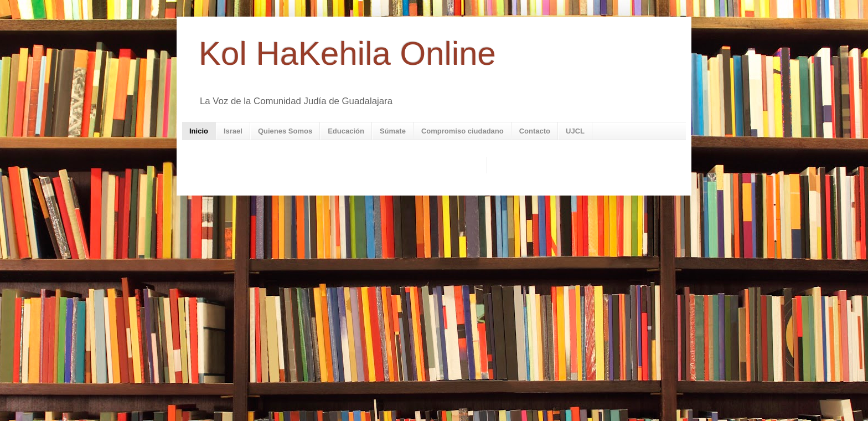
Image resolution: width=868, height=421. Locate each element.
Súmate (393, 131)
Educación (346, 131)
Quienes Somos (285, 131)
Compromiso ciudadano (463, 131)
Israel (233, 131)
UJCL (575, 131)
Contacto (535, 131)
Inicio (199, 131)
